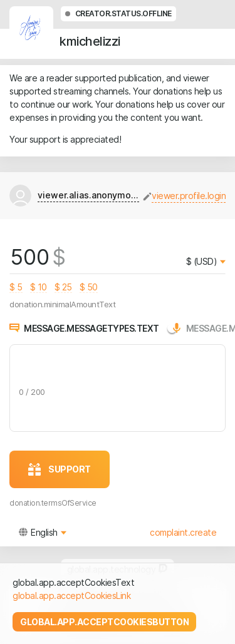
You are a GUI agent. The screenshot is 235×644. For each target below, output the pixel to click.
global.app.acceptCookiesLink (71, 595)
